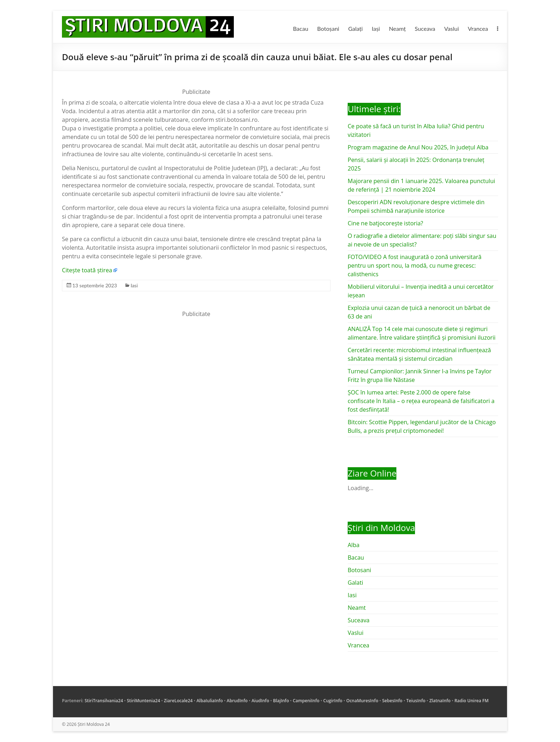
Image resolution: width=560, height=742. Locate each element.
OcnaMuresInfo (362, 701)
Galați (355, 28)
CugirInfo (333, 701)
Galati (355, 583)
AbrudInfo (237, 701)
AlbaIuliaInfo (210, 701)
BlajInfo (281, 701)
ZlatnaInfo (440, 701)
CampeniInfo (306, 701)
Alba (354, 545)
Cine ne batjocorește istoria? (385, 223)
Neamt (357, 608)
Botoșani (328, 28)
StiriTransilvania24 (104, 701)
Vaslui (452, 28)
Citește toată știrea (87, 270)
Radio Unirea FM (471, 701)
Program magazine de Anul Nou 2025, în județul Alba (418, 147)
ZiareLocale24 (178, 701)
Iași (376, 28)
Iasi (134, 285)
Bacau (301, 28)
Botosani (359, 570)
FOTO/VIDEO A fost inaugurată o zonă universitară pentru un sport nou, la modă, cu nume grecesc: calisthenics (415, 265)
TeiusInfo (416, 701)
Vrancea (478, 28)
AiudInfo (260, 701)
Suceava (425, 28)
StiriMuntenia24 (143, 701)
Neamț (397, 28)
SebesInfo (392, 701)
